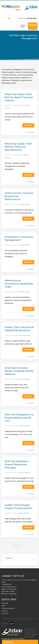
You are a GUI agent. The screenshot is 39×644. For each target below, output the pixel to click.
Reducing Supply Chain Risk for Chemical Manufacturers (18, 147)
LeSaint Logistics (25, 204)
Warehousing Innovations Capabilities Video (19, 284)
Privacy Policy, (6, 639)
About (3, 606)
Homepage (5, 603)
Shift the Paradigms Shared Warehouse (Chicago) (16, 464)
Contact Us (5, 613)
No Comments (30, 132)
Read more (28, 125)
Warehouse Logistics (8, 608)
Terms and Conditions (18, 639)
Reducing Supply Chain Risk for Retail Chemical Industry (19, 97)
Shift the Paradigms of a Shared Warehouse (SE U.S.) (19, 418)
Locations (5, 611)
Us (33, 27)
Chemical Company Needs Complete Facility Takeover (19, 371)
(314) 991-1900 (32, 18)
